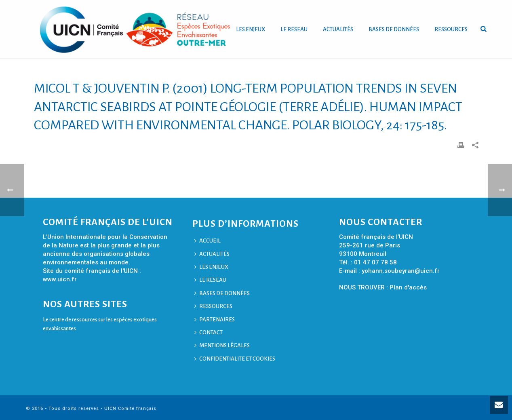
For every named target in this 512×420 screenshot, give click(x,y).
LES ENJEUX (251, 29)
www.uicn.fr (60, 279)
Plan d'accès (408, 287)
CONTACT (209, 332)
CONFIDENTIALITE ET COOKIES (235, 359)
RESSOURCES (451, 29)
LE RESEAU (294, 29)
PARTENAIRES (215, 320)
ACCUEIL (208, 241)
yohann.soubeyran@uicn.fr (401, 271)
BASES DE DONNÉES (394, 29)
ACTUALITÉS (338, 29)
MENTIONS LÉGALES (222, 345)
